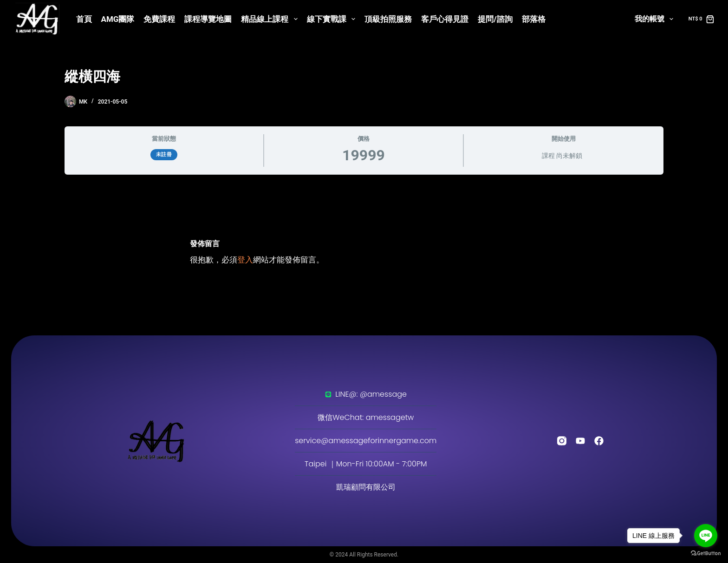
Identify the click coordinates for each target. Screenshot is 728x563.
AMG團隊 (118, 19)
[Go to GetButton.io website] (706, 553)
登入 (245, 260)
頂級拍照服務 (388, 19)
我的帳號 (656, 19)
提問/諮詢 (495, 19)
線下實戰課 (333, 19)
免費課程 (159, 19)
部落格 (534, 19)
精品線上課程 (271, 19)
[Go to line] (706, 536)
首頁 (84, 19)
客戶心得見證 (445, 19)
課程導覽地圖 (208, 19)
